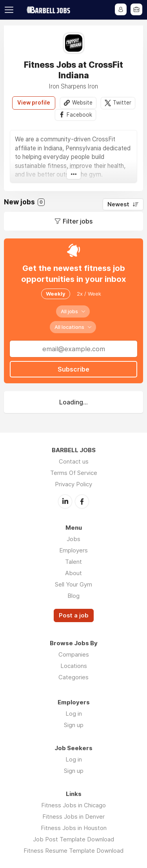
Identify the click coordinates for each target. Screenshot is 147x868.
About (73, 573)
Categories (73, 677)
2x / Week (89, 294)
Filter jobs (78, 221)
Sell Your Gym (73, 584)
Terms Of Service (74, 473)
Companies (74, 654)
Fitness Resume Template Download (73, 851)
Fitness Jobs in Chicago (73, 805)
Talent (73, 562)
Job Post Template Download (73, 839)
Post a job (74, 615)
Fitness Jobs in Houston (74, 828)
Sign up (74, 725)
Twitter (122, 103)
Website (82, 103)
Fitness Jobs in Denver (73, 817)
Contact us (74, 461)
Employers (73, 550)
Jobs (73, 539)
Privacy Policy (73, 484)
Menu (11, 10)
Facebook (79, 115)
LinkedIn (65, 502)
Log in (74, 714)
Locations (74, 666)
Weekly (56, 294)
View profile (34, 103)
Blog (73, 596)
